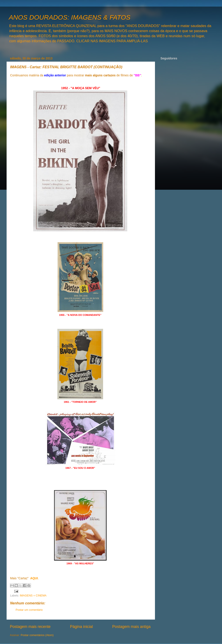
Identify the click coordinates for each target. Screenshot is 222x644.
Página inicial (81, 627)
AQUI (34, 578)
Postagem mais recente (30, 627)
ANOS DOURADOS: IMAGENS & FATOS (70, 17)
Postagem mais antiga (131, 627)
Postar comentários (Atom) (37, 635)
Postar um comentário (29, 610)
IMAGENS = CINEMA (33, 596)
